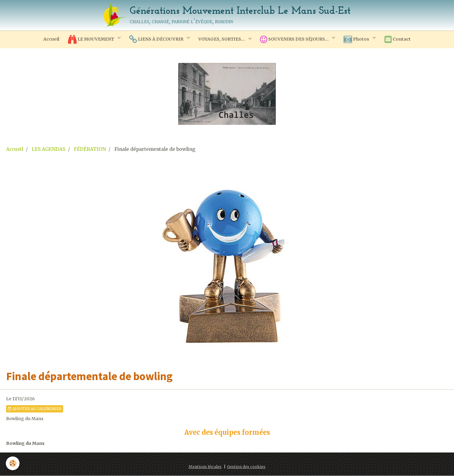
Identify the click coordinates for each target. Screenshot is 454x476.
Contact (399, 40)
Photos (358, 40)
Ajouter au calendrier (35, 409)
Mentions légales (205, 467)
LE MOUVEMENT (90, 40)
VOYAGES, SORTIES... (222, 39)
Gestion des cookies (246, 467)
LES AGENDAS (49, 149)
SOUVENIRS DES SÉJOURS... (295, 40)
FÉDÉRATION (90, 149)
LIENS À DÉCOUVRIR (156, 40)
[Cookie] (13, 463)
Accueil (50, 39)
